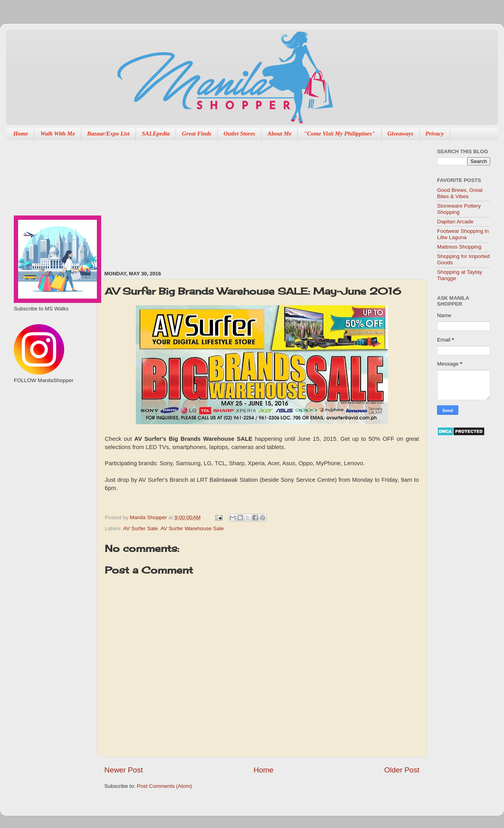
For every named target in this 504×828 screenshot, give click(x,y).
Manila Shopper (149, 517)
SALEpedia (156, 134)
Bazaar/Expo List (108, 134)
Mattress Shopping (459, 247)
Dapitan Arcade (455, 222)
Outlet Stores (239, 134)
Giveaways (400, 134)
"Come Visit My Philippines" (339, 134)
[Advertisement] (177, 201)
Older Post (402, 770)
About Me (279, 134)
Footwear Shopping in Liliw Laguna (463, 234)
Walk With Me (57, 134)
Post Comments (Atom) (165, 786)
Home (21, 134)
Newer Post (124, 770)
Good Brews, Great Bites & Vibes (460, 193)
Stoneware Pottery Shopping (459, 209)
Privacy (435, 134)
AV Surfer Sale (141, 528)
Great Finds (197, 134)
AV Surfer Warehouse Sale (192, 528)
